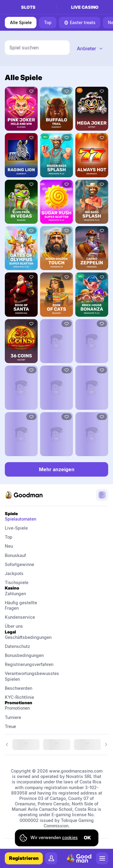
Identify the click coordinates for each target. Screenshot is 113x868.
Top (9, 537)
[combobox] (90, 48)
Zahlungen (15, 594)
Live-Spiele (16, 528)
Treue (10, 726)
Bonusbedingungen (24, 655)
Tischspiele (17, 582)
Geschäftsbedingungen (28, 637)
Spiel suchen (24, 48)
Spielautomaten (20, 519)
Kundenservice (20, 617)
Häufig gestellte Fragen (22, 605)
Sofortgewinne (19, 564)
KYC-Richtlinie (19, 697)
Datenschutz (17, 646)
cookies (70, 837)
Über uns (14, 626)
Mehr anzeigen (57, 469)
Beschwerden (19, 688)
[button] (90, 48)
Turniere (13, 717)
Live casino (85, 7)
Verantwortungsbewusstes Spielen (28, 676)
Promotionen (17, 708)
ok (87, 838)
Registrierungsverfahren (28, 664)
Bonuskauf (15, 555)
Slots (28, 7)
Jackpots (14, 573)
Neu (9, 546)
